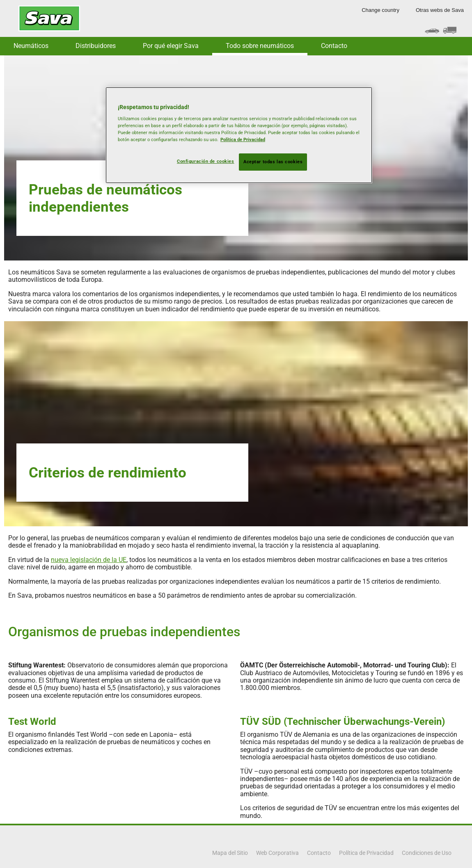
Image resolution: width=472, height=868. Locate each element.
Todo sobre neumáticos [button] (260, 46)
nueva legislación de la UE (89, 560)
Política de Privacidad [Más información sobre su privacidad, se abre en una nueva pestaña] (243, 139)
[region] (239, 135)
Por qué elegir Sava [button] (171, 46)
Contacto (334, 46)
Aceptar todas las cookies (273, 162)
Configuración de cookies (206, 161)
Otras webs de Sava (440, 10)
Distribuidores (96, 46)
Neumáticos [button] (31, 46)
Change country (380, 10)
